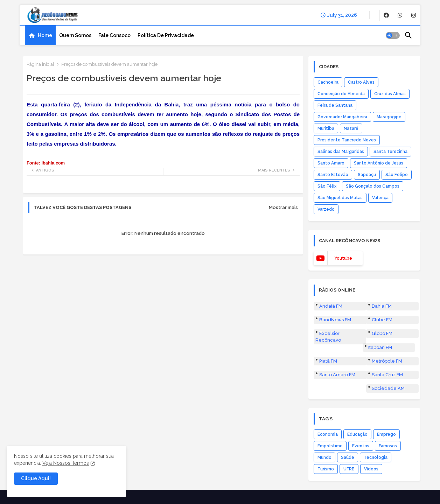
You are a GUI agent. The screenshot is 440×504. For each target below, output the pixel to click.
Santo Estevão (333, 175)
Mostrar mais (283, 207)
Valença (380, 198)
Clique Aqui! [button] (36, 478)
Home (45, 35)
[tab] (40, 35)
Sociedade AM (388, 388)
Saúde (348, 457)
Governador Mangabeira (342, 117)
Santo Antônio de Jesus (379, 163)
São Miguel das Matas (340, 198)
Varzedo (326, 209)
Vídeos (371, 469)
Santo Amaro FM (337, 375)
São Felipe (397, 175)
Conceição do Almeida (341, 94)
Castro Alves (361, 82)
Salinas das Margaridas (341, 152)
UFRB (349, 469)
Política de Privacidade (166, 35)
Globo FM (382, 333)
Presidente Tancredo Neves (347, 140)
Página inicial (40, 64)
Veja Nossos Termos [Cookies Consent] (66, 463)
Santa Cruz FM (387, 375)
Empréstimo (330, 446)
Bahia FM (382, 306)
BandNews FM (335, 320)
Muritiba (326, 128)
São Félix (327, 186)
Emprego (386, 434)
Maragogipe (389, 117)
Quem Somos (75, 35)
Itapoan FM (380, 347)
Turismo (326, 469)
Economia (328, 434)
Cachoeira (328, 82)
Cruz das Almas (390, 94)
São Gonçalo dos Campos (373, 186)
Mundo (324, 457)
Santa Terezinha (390, 152)
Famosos (388, 446)
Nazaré (351, 128)
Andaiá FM (331, 306)
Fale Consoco (114, 35)
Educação (357, 434)
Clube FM (382, 320)
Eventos (361, 446)
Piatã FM (328, 361)
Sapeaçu (367, 175)
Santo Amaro (331, 163)
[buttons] (386, 15)
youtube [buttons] (343, 258)
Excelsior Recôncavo (328, 337)
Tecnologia (376, 457)
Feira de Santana (335, 105)
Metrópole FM (387, 361)
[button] (393, 35)
